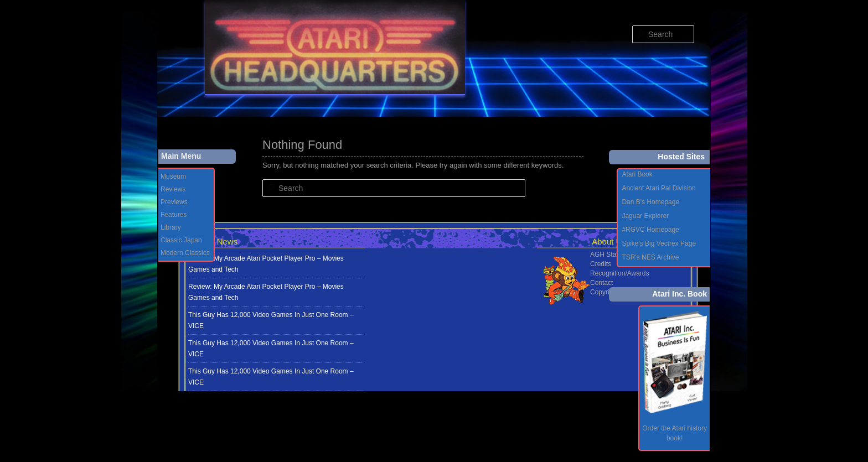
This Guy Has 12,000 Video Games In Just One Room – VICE (271, 320)
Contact (601, 283)
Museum (173, 177)
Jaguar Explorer (645, 216)
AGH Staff (605, 255)
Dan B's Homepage (650, 202)
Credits (601, 264)
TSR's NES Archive (650, 257)
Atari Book (637, 174)
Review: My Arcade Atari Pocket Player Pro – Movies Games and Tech (266, 264)
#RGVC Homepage (650, 230)
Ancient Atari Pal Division (658, 188)
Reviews (173, 189)
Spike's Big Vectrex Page (659, 243)
